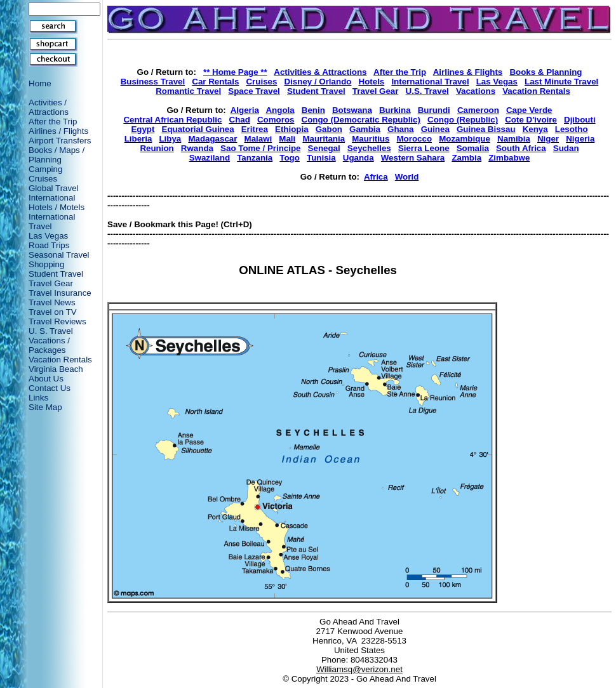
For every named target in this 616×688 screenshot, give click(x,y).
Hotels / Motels (57, 207)
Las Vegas (48, 236)
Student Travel (56, 274)
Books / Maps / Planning (57, 155)
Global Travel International (54, 193)
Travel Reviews (57, 321)
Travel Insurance (60, 293)
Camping (45, 169)
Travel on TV (53, 312)
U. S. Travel (51, 331)
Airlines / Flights (58, 131)
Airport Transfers (60, 141)
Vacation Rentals (60, 360)
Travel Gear (51, 283)
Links (38, 398)
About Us (46, 379)
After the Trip (53, 122)
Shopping (46, 264)
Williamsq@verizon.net (359, 669)
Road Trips (49, 245)
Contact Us (50, 388)
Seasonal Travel (59, 255)
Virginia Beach (56, 369)
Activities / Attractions (49, 107)
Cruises (43, 179)
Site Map (45, 407)
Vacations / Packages (49, 345)
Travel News (52, 302)
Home (40, 83)
